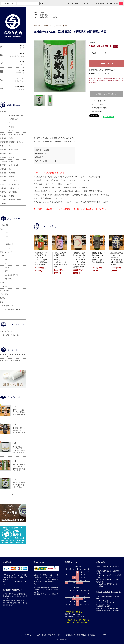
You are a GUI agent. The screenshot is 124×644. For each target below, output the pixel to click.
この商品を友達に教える (100, 108)
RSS (98, 635)
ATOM (103, 635)
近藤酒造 (54, 17)
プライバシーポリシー (56, 635)
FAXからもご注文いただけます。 (101, 74)
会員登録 (101, 4)
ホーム (21, 635)
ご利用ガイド (70, 635)
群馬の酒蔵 (44, 15)
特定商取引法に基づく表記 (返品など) (102, 70)
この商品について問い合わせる (107, 94)
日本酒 (42, 13)
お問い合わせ (42, 635)
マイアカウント (76, 4)
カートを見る (116, 4)
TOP (35, 13)
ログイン (89, 4)
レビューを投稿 (97, 104)
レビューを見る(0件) (99, 101)
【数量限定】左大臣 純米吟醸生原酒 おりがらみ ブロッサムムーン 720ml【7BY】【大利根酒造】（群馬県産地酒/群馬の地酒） (79, 260)
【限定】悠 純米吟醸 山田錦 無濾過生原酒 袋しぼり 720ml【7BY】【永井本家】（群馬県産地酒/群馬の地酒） (60, 260)
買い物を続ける (97, 111)
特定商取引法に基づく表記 (86, 635)
